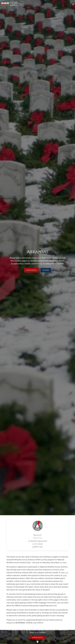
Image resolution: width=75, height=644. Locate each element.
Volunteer (46, 270)
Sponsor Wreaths (31, 270)
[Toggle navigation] (73, 4)
